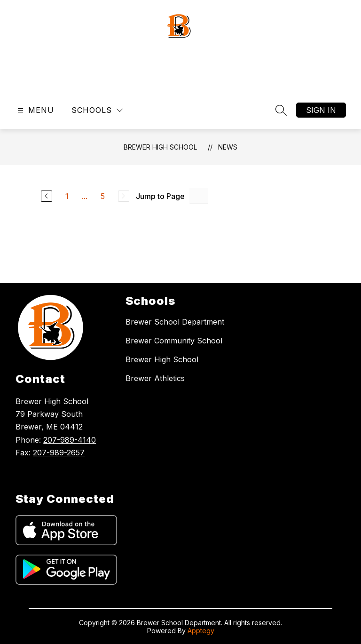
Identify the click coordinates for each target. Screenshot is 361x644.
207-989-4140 (70, 440)
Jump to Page (160, 196)
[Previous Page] (47, 196)
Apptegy (201, 631)
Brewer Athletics (155, 378)
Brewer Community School (174, 341)
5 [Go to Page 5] (103, 196)
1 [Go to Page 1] (67, 196)
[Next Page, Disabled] (124, 196)
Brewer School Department (175, 322)
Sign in (321, 110)
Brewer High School (160, 147)
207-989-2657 (59, 453)
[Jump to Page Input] (199, 196)
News (228, 147)
